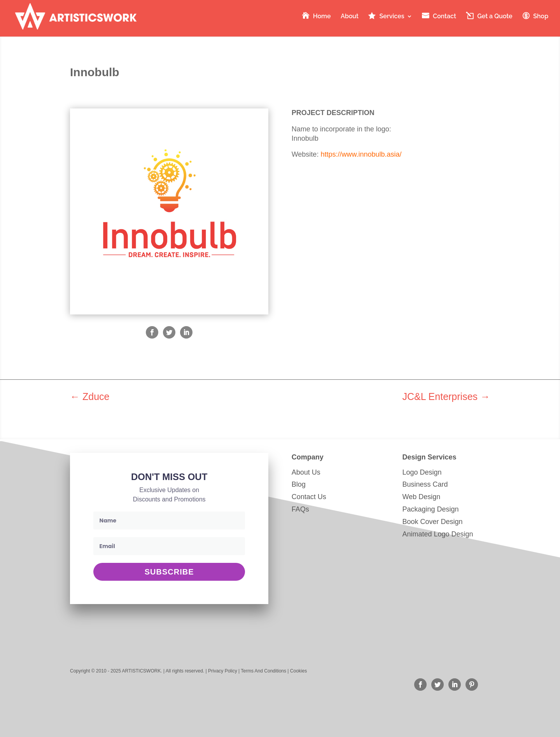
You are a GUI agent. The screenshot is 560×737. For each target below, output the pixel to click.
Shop (541, 17)
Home (322, 17)
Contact (444, 17)
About (350, 17)
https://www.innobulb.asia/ (361, 154)
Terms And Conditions (263, 671)
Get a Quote (495, 17)
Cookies (298, 671)
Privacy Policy (223, 671)
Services (392, 17)
